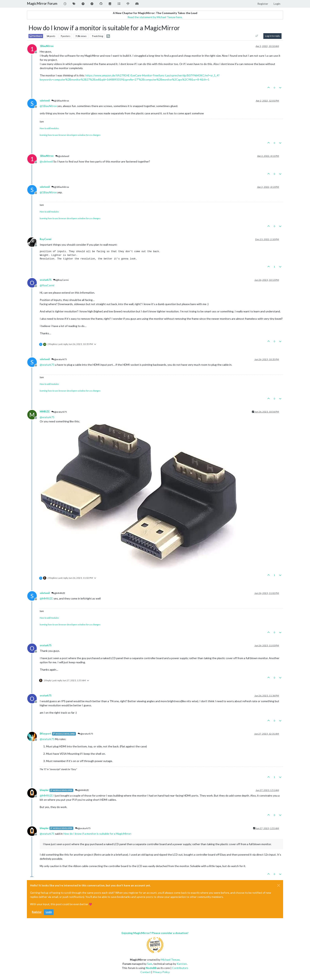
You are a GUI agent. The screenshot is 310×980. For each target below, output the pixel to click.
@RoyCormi (61, 280)
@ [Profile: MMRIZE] (46, 598)
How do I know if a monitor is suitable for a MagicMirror (97, 834)
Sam (150, 964)
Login (49, 912)
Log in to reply (272, 36)
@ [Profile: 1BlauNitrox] (48, 106)
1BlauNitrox (47, 46)
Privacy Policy (161, 972)
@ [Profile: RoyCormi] (47, 285)
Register (37, 912)
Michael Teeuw (170, 960)
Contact (146, 972)
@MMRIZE (58, 593)
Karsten (182, 964)
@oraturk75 (59, 359)
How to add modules (49, 128)
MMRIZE (45, 412)
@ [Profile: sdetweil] (46, 161)
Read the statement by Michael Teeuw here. (155, 17)
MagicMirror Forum (42, 3)
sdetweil (45, 101)
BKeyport (45, 734)
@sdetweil (62, 156)
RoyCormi (45, 239)
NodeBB (151, 968)
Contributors (180, 968)
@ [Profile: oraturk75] (47, 365)
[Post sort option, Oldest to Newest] (257, 36)
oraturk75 (46, 280)
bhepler (44, 790)
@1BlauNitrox (60, 101)
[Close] (279, 885)
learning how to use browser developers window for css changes (70, 135)
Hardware (36, 36)
